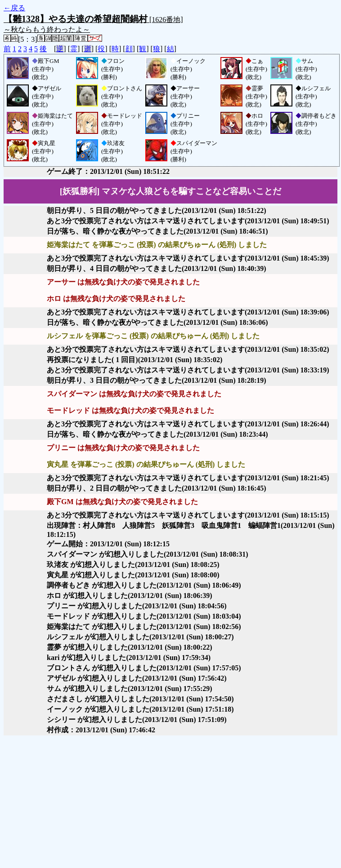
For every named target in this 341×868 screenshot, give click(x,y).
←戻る (14, 8)
